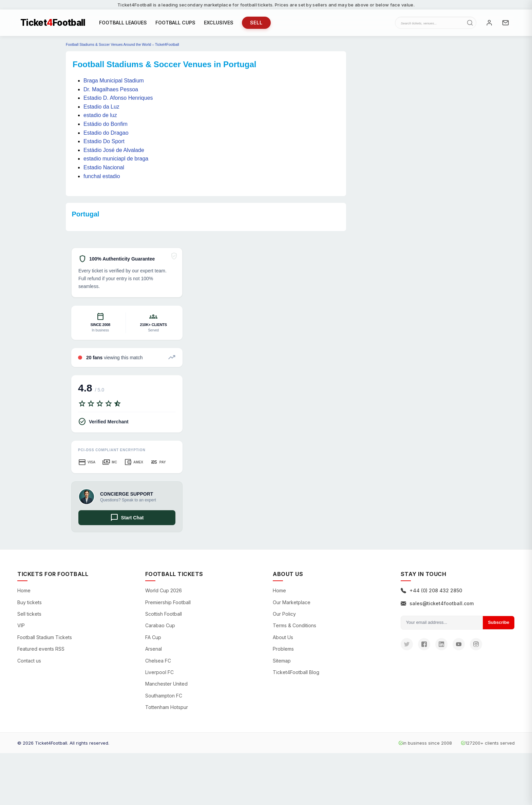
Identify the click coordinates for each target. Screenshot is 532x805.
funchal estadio (102, 177)
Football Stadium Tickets (45, 638)
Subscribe (499, 623)
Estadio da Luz (101, 107)
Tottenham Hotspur (167, 708)
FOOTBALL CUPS (175, 23)
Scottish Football (164, 615)
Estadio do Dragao (106, 133)
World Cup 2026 (164, 591)
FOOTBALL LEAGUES (123, 23)
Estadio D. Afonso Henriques (118, 99)
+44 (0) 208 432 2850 (431, 591)
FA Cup (153, 638)
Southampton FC (164, 696)
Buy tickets (30, 603)
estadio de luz (100, 116)
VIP (21, 626)
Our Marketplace (292, 603)
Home (24, 591)
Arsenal (154, 649)
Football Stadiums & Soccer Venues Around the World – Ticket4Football (122, 45)
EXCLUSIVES (219, 23)
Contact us (29, 661)
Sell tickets (29, 615)
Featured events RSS (41, 649)
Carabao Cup (160, 626)
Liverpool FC (159, 673)
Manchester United (166, 685)
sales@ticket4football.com (437, 604)
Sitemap (282, 661)
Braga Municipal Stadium (114, 81)
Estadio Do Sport (104, 142)
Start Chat (127, 518)
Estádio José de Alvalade (114, 151)
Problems (283, 649)
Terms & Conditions (294, 626)
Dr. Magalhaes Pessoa (111, 90)
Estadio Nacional (104, 168)
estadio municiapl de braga (116, 160)
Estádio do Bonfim (106, 125)
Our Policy (284, 615)
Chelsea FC (158, 661)
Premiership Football (168, 603)
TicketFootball (53, 23)
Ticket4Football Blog (296, 673)
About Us (283, 638)
